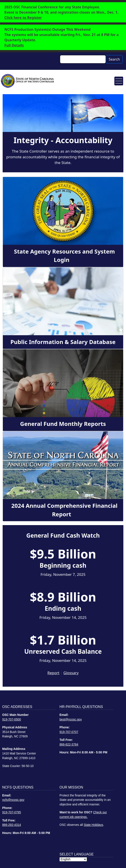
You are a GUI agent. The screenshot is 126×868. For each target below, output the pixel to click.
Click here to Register (23, 18)
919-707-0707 (69, 732)
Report (53, 673)
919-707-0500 (12, 719)
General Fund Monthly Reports (63, 424)
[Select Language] (73, 859)
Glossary (71, 673)
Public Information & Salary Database (63, 342)
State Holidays (93, 825)
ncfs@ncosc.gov (13, 800)
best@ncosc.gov (71, 719)
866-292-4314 (12, 825)
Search (114, 59)
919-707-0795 (12, 812)
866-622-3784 (69, 745)
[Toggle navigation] (119, 81)
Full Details (14, 45)
